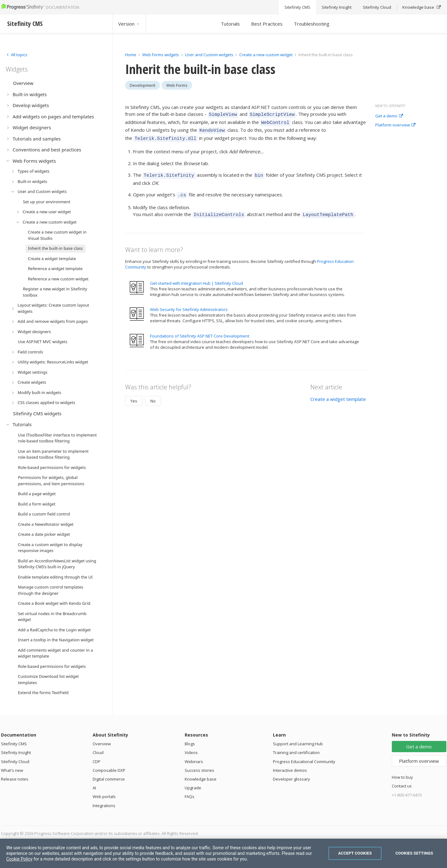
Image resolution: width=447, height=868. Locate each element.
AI (94, 788)
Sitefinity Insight (16, 752)
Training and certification (296, 752)
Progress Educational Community (304, 762)
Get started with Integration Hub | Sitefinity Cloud (197, 277)
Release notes (15, 779)
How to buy (402, 777)
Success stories (199, 770)
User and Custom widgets (210, 55)
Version (129, 24)
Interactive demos (290, 770)
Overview (102, 744)
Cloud (98, 752)
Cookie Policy (19, 859)
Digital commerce (109, 779)
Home (131, 55)
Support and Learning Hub (298, 744)
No (153, 394)
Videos (191, 752)
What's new (12, 770)
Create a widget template (338, 392)
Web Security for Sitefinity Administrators (189, 303)
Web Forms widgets (161, 55)
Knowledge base (201, 779)
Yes (134, 394)
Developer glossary (292, 779)
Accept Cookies (355, 853)
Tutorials (230, 24)
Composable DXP (109, 770)
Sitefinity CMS (14, 744)
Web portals (104, 796)
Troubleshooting (312, 24)
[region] (223, 853)
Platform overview (395, 125)
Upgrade (193, 788)
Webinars (194, 762)
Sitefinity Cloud (15, 762)
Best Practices (267, 24)
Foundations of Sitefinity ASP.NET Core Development (200, 329)
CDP (97, 762)
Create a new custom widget (266, 55)
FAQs (189, 796)
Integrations (104, 806)
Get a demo (389, 116)
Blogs (190, 744)
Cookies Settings (414, 853)
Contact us (402, 786)
